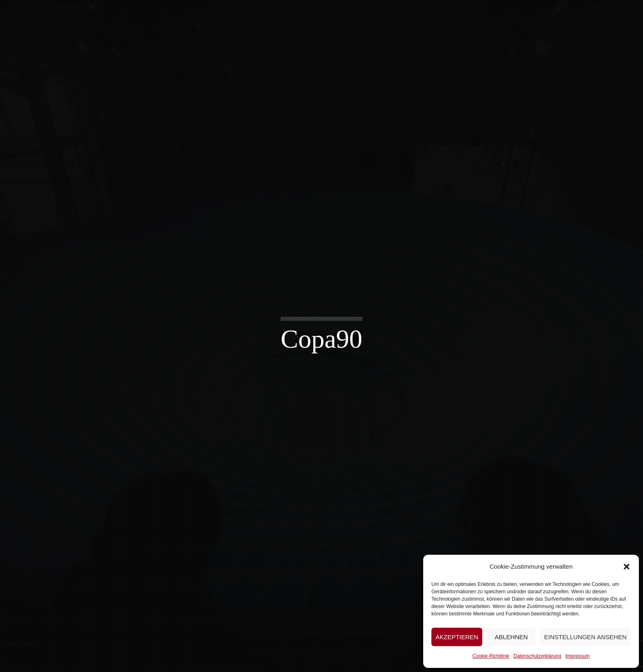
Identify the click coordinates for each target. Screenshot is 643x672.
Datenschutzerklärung (537, 656)
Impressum (578, 656)
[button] (627, 567)
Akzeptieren (457, 637)
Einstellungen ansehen (585, 637)
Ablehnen (511, 637)
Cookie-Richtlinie (491, 656)
